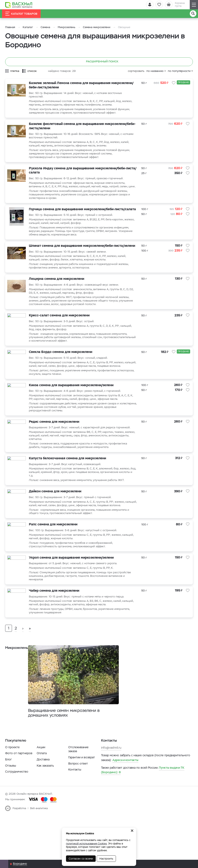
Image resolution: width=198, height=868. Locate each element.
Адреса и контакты (125, 773)
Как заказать (45, 778)
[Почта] (4, 864)
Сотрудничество (17, 785)
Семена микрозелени (97, 27)
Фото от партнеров (19, 766)
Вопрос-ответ (78, 776)
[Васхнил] (20, 5)
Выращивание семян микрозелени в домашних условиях (69, 726)
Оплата (42, 766)
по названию (155, 71)
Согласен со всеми (81, 859)
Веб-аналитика (39, 821)
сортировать (136, 71)
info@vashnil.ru (111, 760)
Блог (8, 772)
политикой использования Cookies (86, 844)
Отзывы (11, 778)
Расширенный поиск (99, 62)
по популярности (179, 71)
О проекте (12, 760)
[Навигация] (194, 5)
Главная (10, 27)
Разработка (19, 821)
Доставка (43, 772)
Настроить (106, 859)
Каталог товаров (21, 14)
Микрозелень (67, 27)
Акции (41, 760)
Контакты (75, 783)
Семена (45, 27)
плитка (15, 71)
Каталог (28, 27)
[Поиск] (193, 14)
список (32, 71)
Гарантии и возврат (82, 770)
